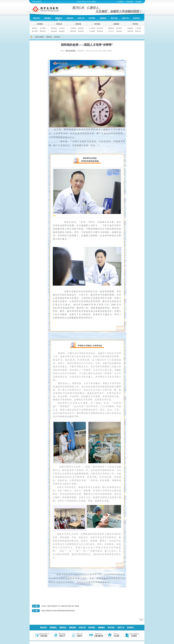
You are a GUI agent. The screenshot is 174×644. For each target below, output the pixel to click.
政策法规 (54, 31)
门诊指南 (73, 28)
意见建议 (130, 28)
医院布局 (73, 31)
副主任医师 (100, 29)
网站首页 (36, 18)
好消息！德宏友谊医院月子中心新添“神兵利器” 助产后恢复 (60, 606)
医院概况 (48, 18)
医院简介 (35, 28)
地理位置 (81, 31)
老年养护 (119, 28)
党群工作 (125, 18)
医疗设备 (114, 18)
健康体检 (111, 28)
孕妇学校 (119, 31)
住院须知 (81, 28)
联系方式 (138, 31)
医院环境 (43, 31)
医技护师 (100, 31)
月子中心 (111, 31)
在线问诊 (130, 31)
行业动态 (62, 28)
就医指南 (70, 18)
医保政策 (62, 31)
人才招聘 (138, 28)
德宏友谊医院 (37, 2)
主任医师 (92, 28)
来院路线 (139, 2)
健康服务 (103, 18)
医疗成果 (35, 31)
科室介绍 (81, 18)
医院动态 (59, 18)
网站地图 (130, 2)
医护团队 (92, 18)
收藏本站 (121, 2)
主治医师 (92, 31)
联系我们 (137, 18)
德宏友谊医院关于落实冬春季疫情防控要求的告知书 (58, 611)
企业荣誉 (43, 28)
